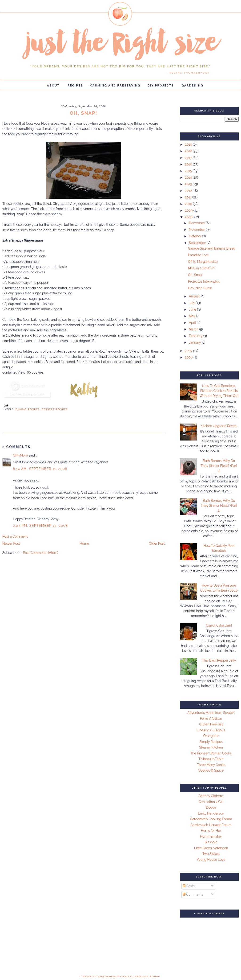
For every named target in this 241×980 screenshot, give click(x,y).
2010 (189, 204)
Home (84, 544)
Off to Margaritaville (203, 262)
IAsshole (211, 842)
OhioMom (20, 455)
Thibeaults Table (211, 759)
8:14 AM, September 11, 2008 (40, 469)
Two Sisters (211, 854)
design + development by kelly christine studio (121, 976)
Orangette (211, 736)
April (193, 323)
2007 (189, 351)
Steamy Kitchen (211, 747)
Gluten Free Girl (211, 724)
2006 (189, 357)
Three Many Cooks (211, 765)
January (195, 342)
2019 (189, 144)
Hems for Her (211, 831)
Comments (193, 894)
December (197, 223)
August (195, 296)
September (198, 243)
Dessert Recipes (55, 410)
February (196, 336)
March (194, 329)
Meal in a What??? (202, 268)
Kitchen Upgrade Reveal (219, 426)
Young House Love (211, 860)
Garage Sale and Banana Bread (212, 248)
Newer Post (11, 544)
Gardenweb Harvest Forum (211, 825)
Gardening (193, 86)
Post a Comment (15, 536)
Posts (189, 886)
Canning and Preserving (115, 86)
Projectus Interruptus (204, 281)
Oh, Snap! (195, 275)
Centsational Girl (211, 802)
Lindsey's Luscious (211, 730)
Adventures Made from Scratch (211, 713)
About (53, 86)
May (192, 316)
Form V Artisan (211, 719)
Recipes (75, 86)
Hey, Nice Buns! (200, 288)
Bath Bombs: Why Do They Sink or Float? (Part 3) (219, 466)
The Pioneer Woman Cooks (211, 753)
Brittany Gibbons (211, 796)
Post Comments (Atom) (40, 553)
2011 (189, 197)
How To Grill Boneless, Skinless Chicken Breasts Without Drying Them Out (219, 391)
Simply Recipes (211, 742)
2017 (189, 158)
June (193, 309)
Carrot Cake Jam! (219, 626)
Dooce (211, 807)
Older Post (157, 544)
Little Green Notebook (211, 848)
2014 (189, 177)
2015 (189, 171)
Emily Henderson (211, 813)
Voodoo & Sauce (211, 770)
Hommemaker (211, 836)
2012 (189, 191)
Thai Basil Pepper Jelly (219, 660)
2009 (189, 210)
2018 (189, 151)
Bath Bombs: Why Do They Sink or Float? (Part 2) (219, 506)
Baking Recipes (28, 410)
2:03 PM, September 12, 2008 (40, 526)
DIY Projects (161, 86)
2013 (189, 184)
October (195, 236)
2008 (189, 217)
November (197, 230)
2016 (189, 164)
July (192, 303)
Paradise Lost (198, 255)
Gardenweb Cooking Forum (211, 819)
